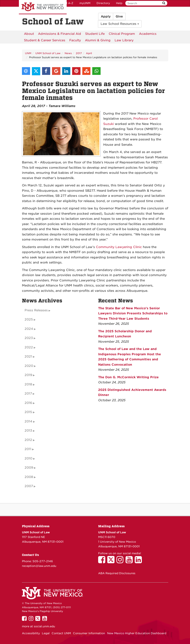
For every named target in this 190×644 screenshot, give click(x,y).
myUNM (85, 3)
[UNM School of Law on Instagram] (121, 562)
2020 (29, 366)
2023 (29, 338)
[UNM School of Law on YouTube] (130, 562)
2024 (29, 329)
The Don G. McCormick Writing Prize (128, 377)
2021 (28, 356)
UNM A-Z (67, 3)
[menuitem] (29, 34)
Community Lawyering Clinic (119, 247)
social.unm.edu (44, 626)
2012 (28, 440)
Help (119, 3)
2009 (29, 468)
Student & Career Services (45, 40)
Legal (46, 633)
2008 (29, 477)
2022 (29, 347)
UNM (28, 53)
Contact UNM (61, 633)
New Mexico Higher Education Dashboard (137, 633)
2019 (28, 375)
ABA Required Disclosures (117, 573)
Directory (103, 3)
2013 (28, 431)
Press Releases (36, 310)
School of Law (53, 22)
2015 (28, 412)
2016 (28, 403)
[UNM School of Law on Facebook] (103, 562)
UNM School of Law (48, 53)
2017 (79, 53)
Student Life (95, 34)
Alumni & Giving (98, 40)
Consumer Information (89, 633)
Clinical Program (122, 34)
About (29, 34)
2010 (28, 458)
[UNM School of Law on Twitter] (112, 562)
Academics (148, 34)
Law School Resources (120, 24)
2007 (29, 486)
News (68, 53)
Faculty (75, 40)
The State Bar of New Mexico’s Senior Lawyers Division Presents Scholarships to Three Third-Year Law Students (133, 313)
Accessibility (31, 633)
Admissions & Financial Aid (60, 34)
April (89, 53)
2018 (28, 384)
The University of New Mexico (43, 7)
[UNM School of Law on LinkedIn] (139, 562)
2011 (28, 449)
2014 (28, 421)
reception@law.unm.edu (39, 566)
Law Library (124, 40)
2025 (29, 319)
